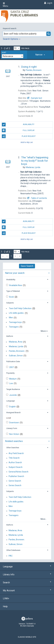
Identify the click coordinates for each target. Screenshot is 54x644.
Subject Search (16, 467)
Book (12, 297)
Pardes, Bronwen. (17, 351)
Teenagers (14, 327)
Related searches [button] (14, 441)
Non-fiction (14, 434)
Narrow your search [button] (15, 273)
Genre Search (15, 481)
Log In (50, 3)
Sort (4, 53)
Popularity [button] (10, 373)
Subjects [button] (10, 303)
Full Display (18, 130)
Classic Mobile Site (27, 637)
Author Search (15, 463)
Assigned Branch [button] (13, 412)
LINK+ (6, 598)
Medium (13, 379)
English (13, 407)
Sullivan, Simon (16, 356)
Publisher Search (16, 476)
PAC (11, 556)
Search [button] (27, 583)
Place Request (19, 136)
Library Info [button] (27, 575)
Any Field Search (16, 453)
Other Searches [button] (13, 448)
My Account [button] (27, 590)
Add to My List (27, 142)
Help (5, 606)
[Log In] (45, 3)
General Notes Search (19, 472)
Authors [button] (10, 336)
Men (11, 318)
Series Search (15, 486)
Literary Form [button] (12, 428)
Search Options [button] (12, 39)
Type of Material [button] (13, 291)
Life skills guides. (16, 313)
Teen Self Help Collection (20, 308)
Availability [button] (11, 280)
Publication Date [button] (13, 361)
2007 (12, 367)
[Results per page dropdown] (17, 48)
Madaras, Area (16, 342)
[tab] (40, 55)
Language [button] (11, 401)
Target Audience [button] (13, 389)
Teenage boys (15, 322)
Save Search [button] (27, 266)
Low (11, 383)
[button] (40, 55)
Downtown (14, 423)
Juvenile (13, 395)
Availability (18, 125)
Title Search (14, 458)
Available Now (16, 285)
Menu (5, 5)
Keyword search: (10, 28)
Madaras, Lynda (16, 346)
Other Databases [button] (13, 550)
